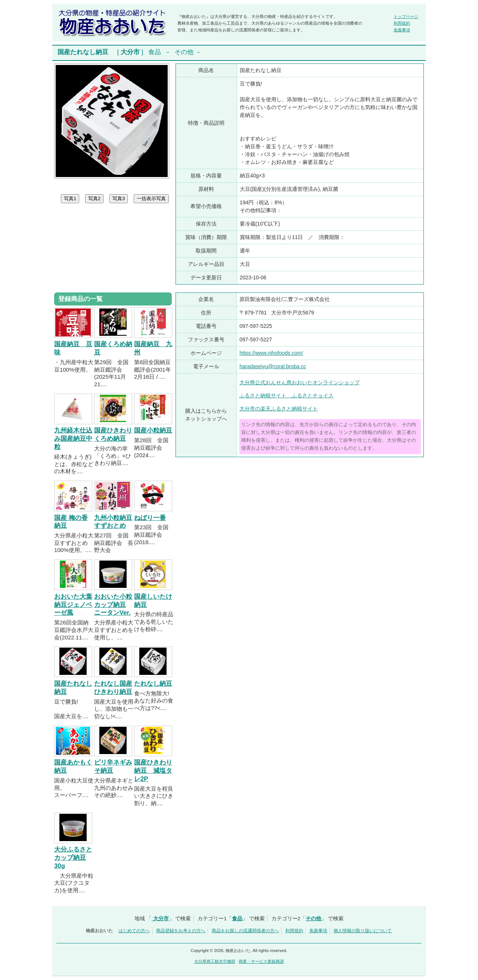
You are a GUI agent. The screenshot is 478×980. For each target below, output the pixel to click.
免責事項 (402, 30)
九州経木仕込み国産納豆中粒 (73, 439)
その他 (184, 52)
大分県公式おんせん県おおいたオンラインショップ (299, 382)
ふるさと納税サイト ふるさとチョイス (286, 396)
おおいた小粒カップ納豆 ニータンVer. (113, 605)
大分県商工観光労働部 (215, 961)
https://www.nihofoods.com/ (271, 353)
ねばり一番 (150, 518)
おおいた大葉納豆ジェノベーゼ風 (73, 605)
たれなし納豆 (153, 684)
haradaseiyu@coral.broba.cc (273, 366)
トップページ (406, 16)
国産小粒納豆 (153, 430)
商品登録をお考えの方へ (181, 931)
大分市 (130, 52)
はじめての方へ (134, 931)
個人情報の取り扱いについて (363, 931)
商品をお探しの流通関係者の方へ (245, 931)
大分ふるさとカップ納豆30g (73, 858)
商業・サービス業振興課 (261, 961)
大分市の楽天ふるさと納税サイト (279, 409)
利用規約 (402, 23)
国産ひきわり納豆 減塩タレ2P (153, 771)
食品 (155, 52)
